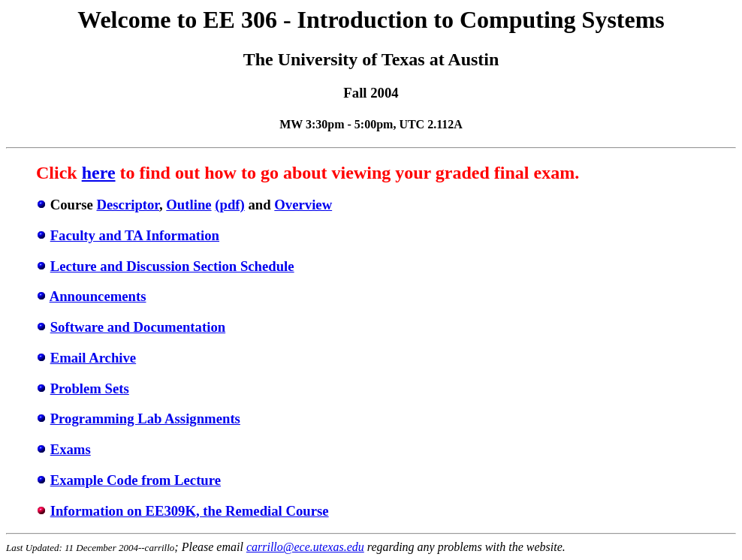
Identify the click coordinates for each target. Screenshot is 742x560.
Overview (303, 205)
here (99, 173)
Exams (71, 449)
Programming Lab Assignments (145, 418)
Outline (189, 205)
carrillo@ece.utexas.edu (305, 547)
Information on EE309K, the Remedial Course (190, 511)
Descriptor (128, 205)
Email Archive (93, 358)
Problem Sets (90, 388)
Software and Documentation (138, 327)
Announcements (98, 296)
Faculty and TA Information (135, 235)
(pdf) (230, 205)
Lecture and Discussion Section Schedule (172, 266)
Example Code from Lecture (136, 480)
